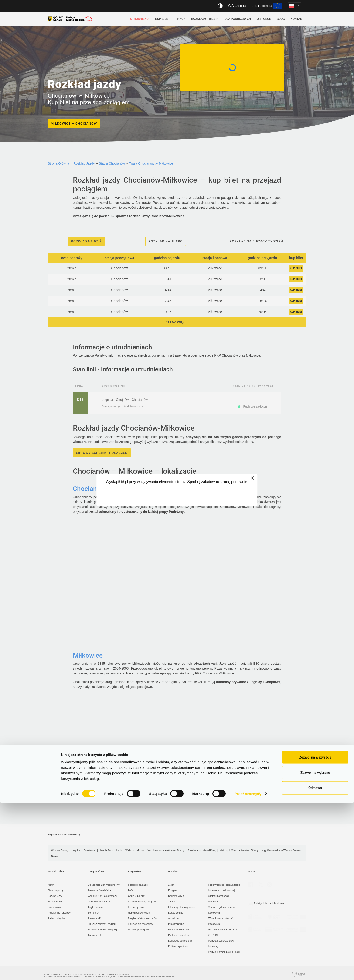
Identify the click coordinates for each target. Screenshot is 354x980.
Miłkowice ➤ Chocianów (74, 123)
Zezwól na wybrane (315, 950)
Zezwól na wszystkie (315, 934)
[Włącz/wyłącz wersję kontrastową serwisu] (220, 6)
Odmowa (315, 965)
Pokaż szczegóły (248, 971)
